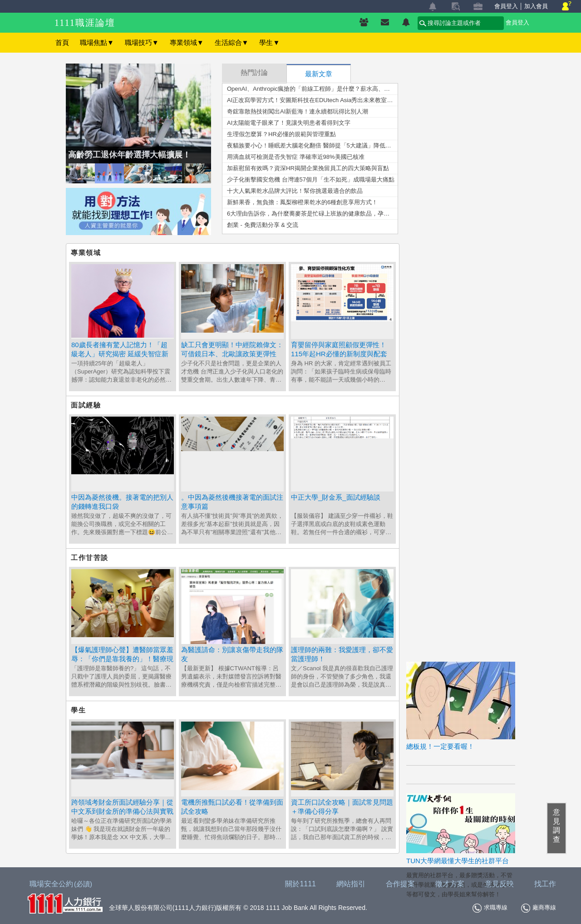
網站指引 (351, 884)
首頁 (62, 42)
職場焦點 (97, 42)
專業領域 (187, 42)
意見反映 (499, 884)
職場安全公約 (61, 884)
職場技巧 (142, 42)
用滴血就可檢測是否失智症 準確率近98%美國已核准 (296, 157)
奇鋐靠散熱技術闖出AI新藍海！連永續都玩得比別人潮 (298, 111)
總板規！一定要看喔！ (440, 746)
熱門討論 (254, 73)
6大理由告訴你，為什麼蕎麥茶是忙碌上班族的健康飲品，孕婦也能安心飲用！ (312, 214)
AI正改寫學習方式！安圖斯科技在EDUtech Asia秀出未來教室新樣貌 (312, 100)
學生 (269, 42)
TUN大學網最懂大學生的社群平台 (458, 861)
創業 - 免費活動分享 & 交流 (263, 225)
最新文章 (319, 74)
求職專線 (490, 908)
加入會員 (536, 6)
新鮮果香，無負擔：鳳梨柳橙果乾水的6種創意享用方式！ (302, 202)
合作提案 (400, 884)
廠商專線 (539, 908)
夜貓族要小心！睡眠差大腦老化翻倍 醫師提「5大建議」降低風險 (312, 145)
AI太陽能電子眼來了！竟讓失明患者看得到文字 (289, 123)
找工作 (545, 884)
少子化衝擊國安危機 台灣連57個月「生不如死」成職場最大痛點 (311, 179)
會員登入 (506, 6)
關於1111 (300, 884)
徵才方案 (450, 884)
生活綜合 (232, 42)
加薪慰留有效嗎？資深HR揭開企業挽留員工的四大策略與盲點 (308, 168)
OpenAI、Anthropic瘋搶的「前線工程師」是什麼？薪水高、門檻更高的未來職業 (312, 89)
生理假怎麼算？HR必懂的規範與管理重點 (281, 134)
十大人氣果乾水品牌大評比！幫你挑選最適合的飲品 (295, 191)
